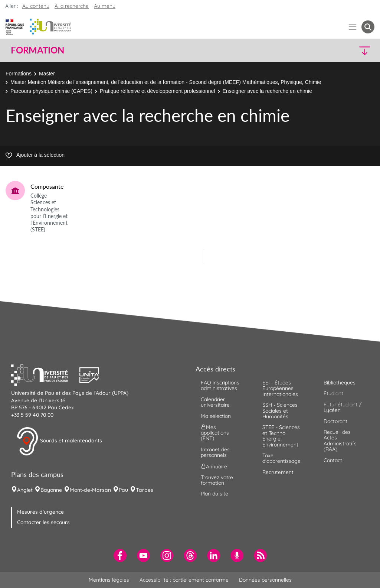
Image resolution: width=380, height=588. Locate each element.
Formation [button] (37, 50)
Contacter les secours (43, 522)
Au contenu (36, 6)
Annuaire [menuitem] (214, 466)
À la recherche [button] (72, 6)
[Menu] (353, 27)
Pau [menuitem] (123, 490)
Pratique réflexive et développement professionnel (158, 91)
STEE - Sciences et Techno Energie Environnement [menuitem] (281, 436)
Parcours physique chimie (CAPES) (51, 91)
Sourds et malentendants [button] (59, 441)
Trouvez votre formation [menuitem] (217, 480)
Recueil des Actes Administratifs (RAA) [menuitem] (340, 441)
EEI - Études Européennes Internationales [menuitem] (280, 388)
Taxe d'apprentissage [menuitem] (281, 458)
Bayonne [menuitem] (51, 490)
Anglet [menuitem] (25, 490)
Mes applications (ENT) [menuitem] (215, 433)
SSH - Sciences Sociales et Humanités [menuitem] (280, 411)
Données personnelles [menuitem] (265, 580)
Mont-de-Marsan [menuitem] (90, 490)
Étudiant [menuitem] (333, 393)
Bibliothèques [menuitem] (340, 383)
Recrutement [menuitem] (278, 472)
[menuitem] (120, 555)
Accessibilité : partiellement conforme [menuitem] (184, 580)
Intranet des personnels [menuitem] (215, 452)
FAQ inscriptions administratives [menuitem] (220, 385)
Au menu (105, 6)
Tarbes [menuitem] (145, 490)
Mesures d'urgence (40, 512)
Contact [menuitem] (333, 460)
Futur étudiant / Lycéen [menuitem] (343, 407)
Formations (19, 74)
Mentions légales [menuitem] (109, 580)
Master (47, 74)
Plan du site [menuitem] (214, 494)
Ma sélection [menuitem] (216, 416)
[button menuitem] (368, 27)
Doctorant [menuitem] (335, 421)
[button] (330, 50)
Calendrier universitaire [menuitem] (215, 402)
